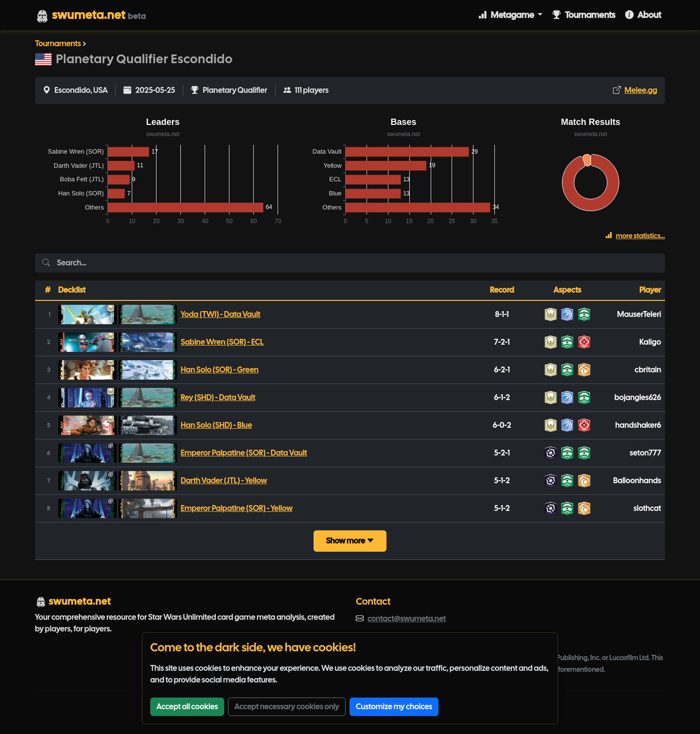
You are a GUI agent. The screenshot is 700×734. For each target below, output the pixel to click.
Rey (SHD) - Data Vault (218, 397)
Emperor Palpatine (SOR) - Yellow (237, 508)
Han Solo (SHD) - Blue (217, 425)
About (643, 15)
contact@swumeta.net (407, 619)
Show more (350, 541)
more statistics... (635, 236)
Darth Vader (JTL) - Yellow (224, 481)
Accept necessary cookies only (287, 707)
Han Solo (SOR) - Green (220, 370)
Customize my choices (394, 707)
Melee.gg (641, 90)
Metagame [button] (507, 15)
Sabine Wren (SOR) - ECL (222, 342)
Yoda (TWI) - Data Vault (221, 314)
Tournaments (584, 15)
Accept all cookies (187, 707)
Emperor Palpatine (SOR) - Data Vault (244, 453)
